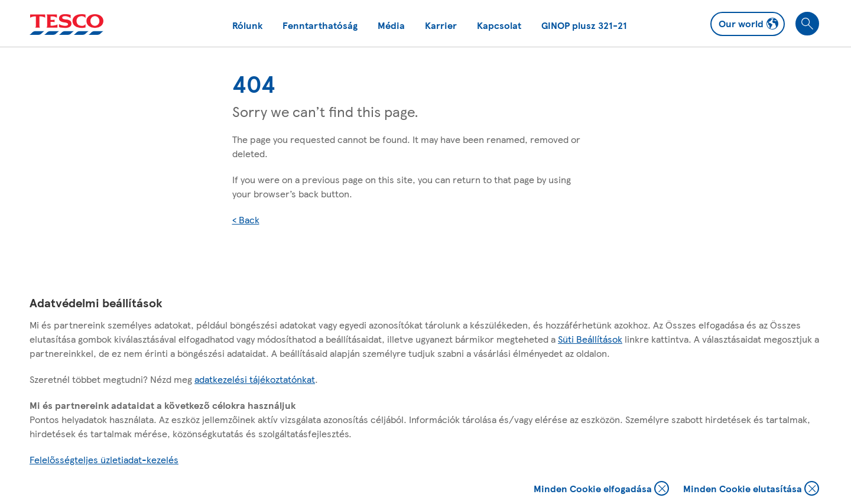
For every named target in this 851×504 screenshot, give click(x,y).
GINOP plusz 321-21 (584, 25)
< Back (246, 220)
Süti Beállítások (590, 339)
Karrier (441, 25)
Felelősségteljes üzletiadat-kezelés (104, 459)
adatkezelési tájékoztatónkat (255, 379)
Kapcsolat (499, 25)
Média (391, 25)
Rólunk (247, 25)
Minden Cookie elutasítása (751, 490)
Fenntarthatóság (320, 25)
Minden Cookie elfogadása (601, 490)
